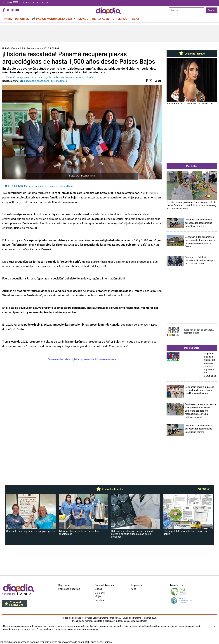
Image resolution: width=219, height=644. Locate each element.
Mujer (98, 596)
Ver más (204, 489)
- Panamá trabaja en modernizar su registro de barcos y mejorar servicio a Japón (49, 77)
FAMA (8, 19)
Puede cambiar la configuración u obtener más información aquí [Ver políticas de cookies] (67, 629)
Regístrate (64, 585)
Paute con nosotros (69, 589)
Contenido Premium (192, 54)
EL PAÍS (122, 19)
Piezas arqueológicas (35, 186)
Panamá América (104, 585)
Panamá (53, 186)
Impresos (137, 585)
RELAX (135, 19)
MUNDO (83, 19)
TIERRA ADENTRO (103, 19)
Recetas (99, 600)
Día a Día (100, 593)
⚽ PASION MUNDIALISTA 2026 (53, 19)
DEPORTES (22, 19)
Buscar (212, 10)
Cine (134, 589)
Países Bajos (66, 186)
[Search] (187, 10)
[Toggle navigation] (16, 3)
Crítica (98, 589)
